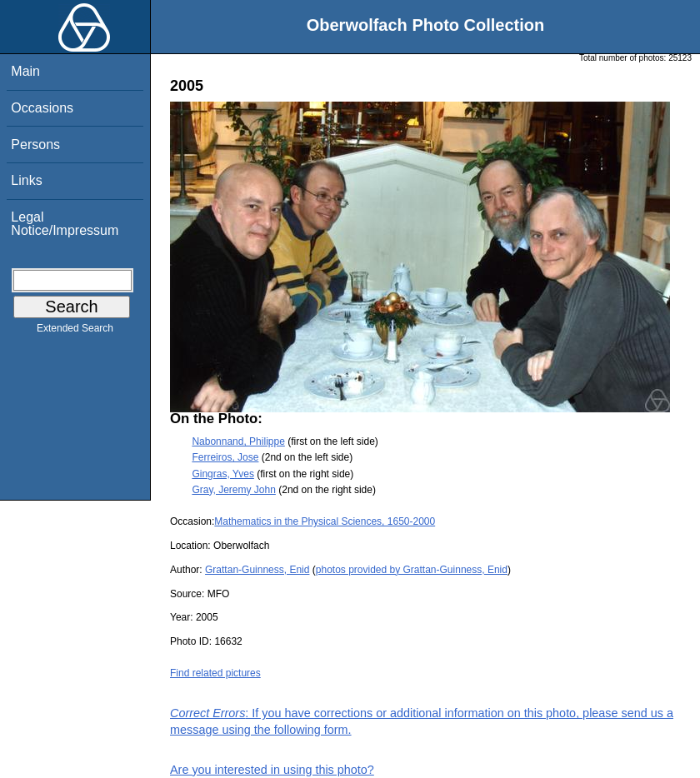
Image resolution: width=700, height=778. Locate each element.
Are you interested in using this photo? (272, 770)
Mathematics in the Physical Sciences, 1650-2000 (325, 521)
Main (25, 71)
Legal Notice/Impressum (65, 224)
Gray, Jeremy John (233, 490)
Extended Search (75, 332)
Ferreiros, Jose (225, 457)
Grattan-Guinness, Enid (257, 570)
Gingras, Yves (222, 474)
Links (26, 180)
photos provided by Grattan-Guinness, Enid (412, 570)
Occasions (42, 108)
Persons (35, 145)
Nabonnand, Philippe (238, 441)
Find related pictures (215, 673)
